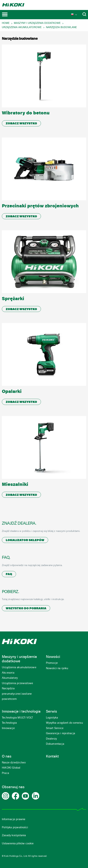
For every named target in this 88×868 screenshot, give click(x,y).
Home (6, 23)
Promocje (52, 663)
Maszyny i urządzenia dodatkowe (37, 23)
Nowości (53, 657)
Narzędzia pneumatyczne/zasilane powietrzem (17, 694)
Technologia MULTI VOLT (17, 718)
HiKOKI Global (11, 768)
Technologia (9, 723)
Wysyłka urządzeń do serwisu (64, 723)
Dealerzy (51, 739)
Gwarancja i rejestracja (61, 734)
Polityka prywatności (15, 828)
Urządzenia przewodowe (17, 683)
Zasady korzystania (14, 836)
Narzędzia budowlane (61, 28)
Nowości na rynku (57, 669)
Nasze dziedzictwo (14, 763)
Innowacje (8, 728)
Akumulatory (10, 678)
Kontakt (52, 757)
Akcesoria (8, 673)
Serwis (51, 712)
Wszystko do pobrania (26, 609)
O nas (7, 757)
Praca (5, 773)
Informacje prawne (14, 819)
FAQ (9, 574)
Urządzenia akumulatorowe (22, 28)
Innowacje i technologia (21, 712)
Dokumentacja (55, 744)
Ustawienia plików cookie (18, 844)
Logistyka (52, 718)
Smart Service (55, 728)
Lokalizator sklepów (25, 540)
